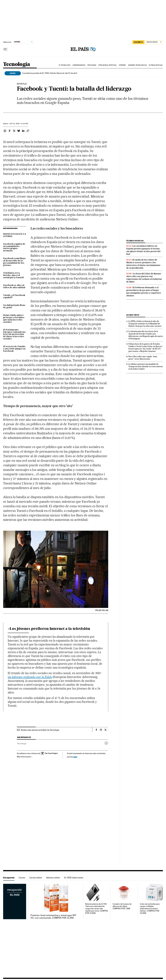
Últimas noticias (156, 65)
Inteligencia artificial (108, 65)
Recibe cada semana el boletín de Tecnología (40, 730)
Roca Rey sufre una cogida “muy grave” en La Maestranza (143, 358)
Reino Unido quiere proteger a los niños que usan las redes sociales (14, 319)
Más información (25, 757)
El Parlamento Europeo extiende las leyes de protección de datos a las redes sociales (14, 334)
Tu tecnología (65, 65)
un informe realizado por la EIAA (30, 677)
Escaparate (9, 878)
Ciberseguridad (79, 65)
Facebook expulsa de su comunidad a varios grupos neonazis (14, 247)
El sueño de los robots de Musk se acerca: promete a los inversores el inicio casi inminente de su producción (143, 264)
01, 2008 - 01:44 (19, 124)
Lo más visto (133, 315)
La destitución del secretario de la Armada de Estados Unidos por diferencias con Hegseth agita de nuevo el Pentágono (146, 335)
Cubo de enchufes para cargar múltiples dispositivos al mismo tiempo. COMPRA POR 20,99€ (150, 909)
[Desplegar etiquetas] (106, 743)
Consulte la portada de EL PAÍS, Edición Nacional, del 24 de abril (50, 73)
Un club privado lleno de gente (14, 306)
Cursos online (36, 878)
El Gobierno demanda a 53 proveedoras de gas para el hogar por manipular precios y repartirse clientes (144, 292)
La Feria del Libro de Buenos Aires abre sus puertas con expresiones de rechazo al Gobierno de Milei (144, 278)
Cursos (22, 878)
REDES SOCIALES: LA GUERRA (15, 235)
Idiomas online (53, 878)
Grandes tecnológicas (137, 65)
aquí (75, 757)
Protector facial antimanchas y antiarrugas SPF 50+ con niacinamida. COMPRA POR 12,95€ (53, 917)
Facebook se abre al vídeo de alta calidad (14, 286)
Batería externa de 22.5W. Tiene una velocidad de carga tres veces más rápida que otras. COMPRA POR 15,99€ (97, 909)
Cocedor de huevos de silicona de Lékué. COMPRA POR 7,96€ (122, 906)
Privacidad (92, 65)
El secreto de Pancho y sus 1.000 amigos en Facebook (14, 349)
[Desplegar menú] (5, 49)
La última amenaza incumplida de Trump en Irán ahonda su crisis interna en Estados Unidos (146, 366)
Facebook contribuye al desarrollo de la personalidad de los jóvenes (14, 262)
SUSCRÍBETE (138, 42)
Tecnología (17, 64)
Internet (123, 65)
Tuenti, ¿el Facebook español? (14, 296)
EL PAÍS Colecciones (74, 878)
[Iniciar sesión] (154, 42)
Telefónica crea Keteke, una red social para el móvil (13, 275)
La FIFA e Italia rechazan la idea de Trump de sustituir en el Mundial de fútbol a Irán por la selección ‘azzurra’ (145, 324)
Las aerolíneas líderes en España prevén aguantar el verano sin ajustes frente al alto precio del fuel (143, 250)
